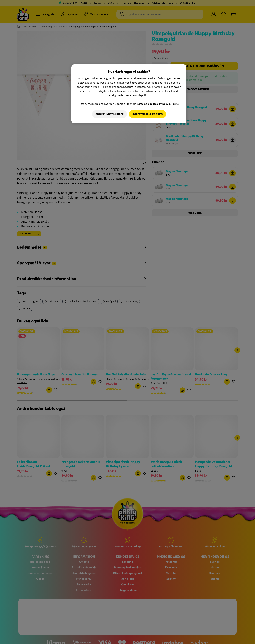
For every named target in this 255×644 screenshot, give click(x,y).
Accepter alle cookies (148, 114)
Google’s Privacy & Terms (163, 104)
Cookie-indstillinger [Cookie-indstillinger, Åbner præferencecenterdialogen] (109, 114)
